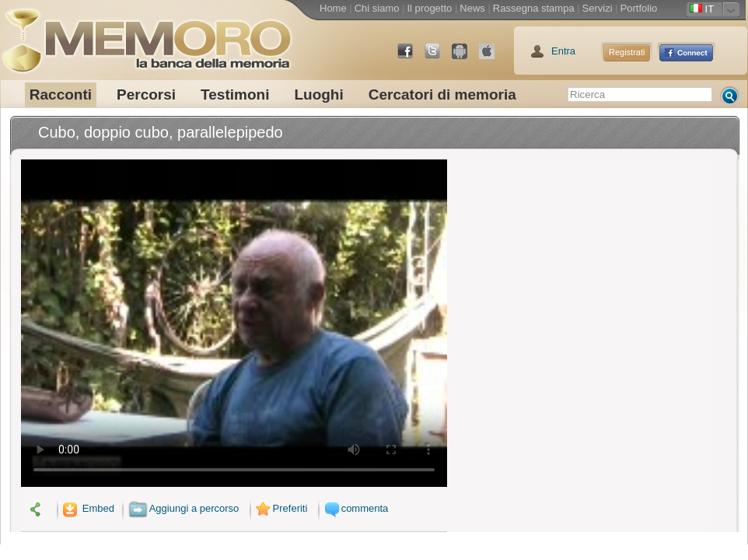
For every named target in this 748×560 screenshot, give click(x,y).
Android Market (466, 57)
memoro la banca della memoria (146, 35)
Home (333, 8)
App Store (493, 57)
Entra (563, 51)
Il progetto (429, 8)
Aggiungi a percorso (184, 508)
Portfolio (639, 8)
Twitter (439, 57)
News (472, 8)
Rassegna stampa (534, 8)
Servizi (598, 8)
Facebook (411, 57)
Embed (87, 508)
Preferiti (280, 508)
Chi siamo (377, 8)
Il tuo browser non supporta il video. (234, 323)
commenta (355, 508)
